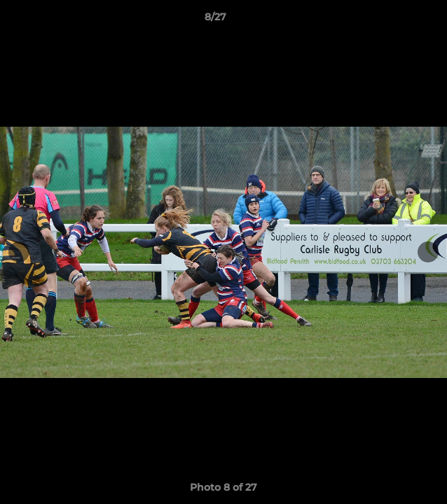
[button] (397, 20)
